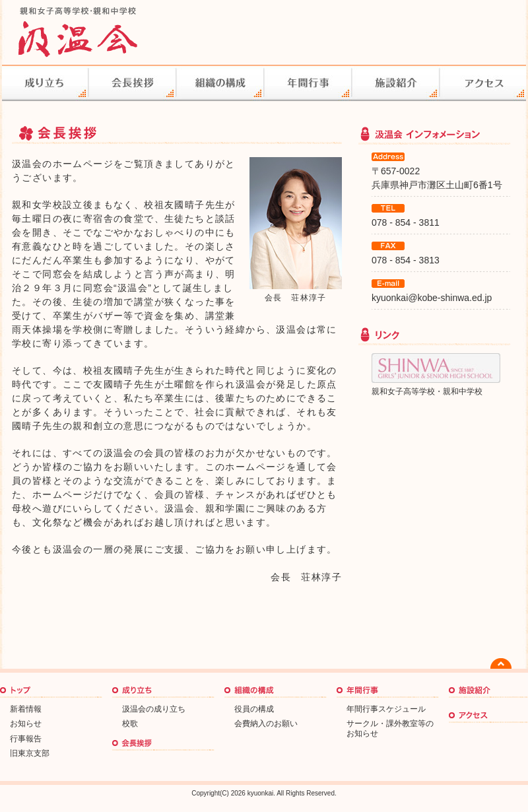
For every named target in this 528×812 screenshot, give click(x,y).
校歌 (130, 724)
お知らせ (26, 724)
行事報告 (26, 739)
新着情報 (26, 709)
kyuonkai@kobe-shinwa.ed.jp (432, 298)
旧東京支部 (30, 753)
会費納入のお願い (266, 724)
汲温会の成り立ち (154, 709)
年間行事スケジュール (386, 709)
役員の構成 (254, 709)
